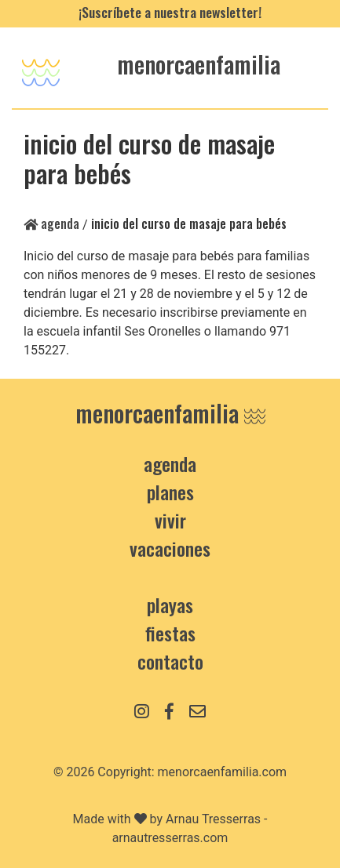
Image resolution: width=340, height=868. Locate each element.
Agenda (51, 223)
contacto (170, 661)
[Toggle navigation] (41, 68)
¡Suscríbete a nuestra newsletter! (170, 12)
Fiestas (170, 633)
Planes (170, 492)
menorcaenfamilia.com (223, 772)
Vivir (170, 520)
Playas (170, 605)
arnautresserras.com (170, 838)
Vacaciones (170, 548)
